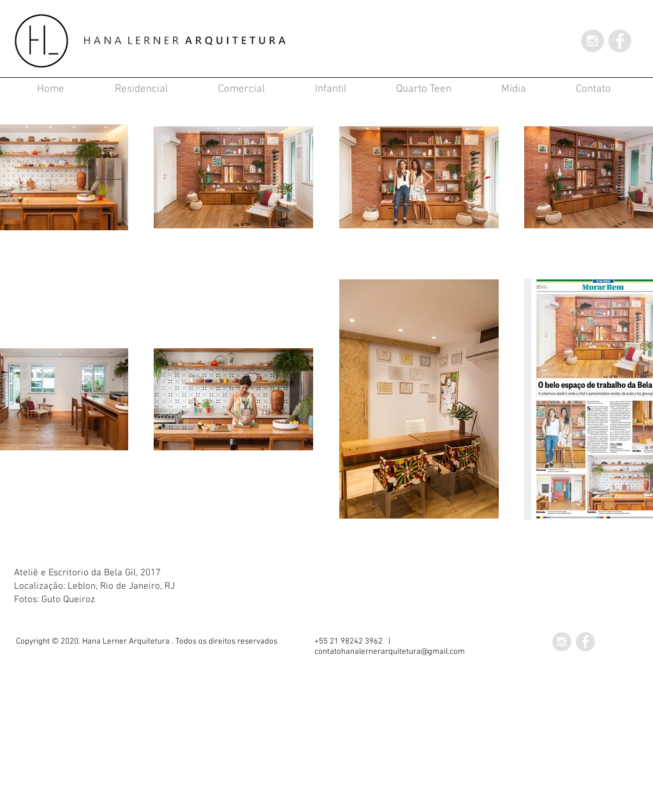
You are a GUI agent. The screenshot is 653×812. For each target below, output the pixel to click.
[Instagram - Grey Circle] (592, 41)
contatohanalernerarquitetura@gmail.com (390, 652)
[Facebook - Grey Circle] (620, 41)
